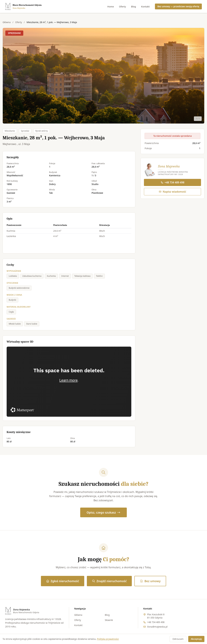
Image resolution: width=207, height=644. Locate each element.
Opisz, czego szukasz (104, 512)
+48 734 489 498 (173, 182)
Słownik (109, 620)
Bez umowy (150, 581)
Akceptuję (196, 639)
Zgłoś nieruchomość (63, 581)
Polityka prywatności (108, 639)
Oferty (123, 7)
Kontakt (145, 7)
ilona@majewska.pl (157, 627)
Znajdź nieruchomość (109, 581)
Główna (7, 22)
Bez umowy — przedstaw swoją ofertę (178, 6)
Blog (134, 7)
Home (111, 7)
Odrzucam (178, 639)
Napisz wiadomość (172, 192)
